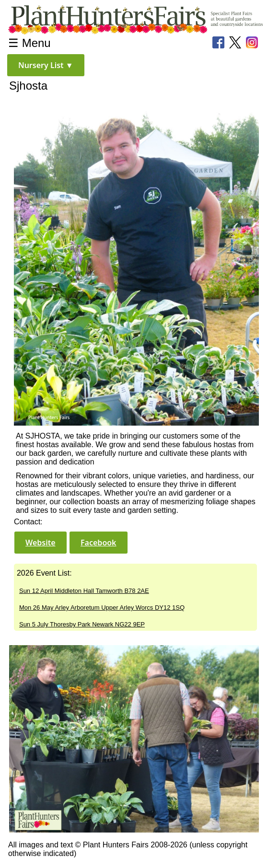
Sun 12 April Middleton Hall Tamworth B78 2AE (84, 591)
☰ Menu (29, 43)
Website (41, 543)
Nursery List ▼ (46, 65)
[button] (46, 65)
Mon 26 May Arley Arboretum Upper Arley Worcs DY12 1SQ (102, 608)
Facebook (99, 543)
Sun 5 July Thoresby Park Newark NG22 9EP (82, 624)
